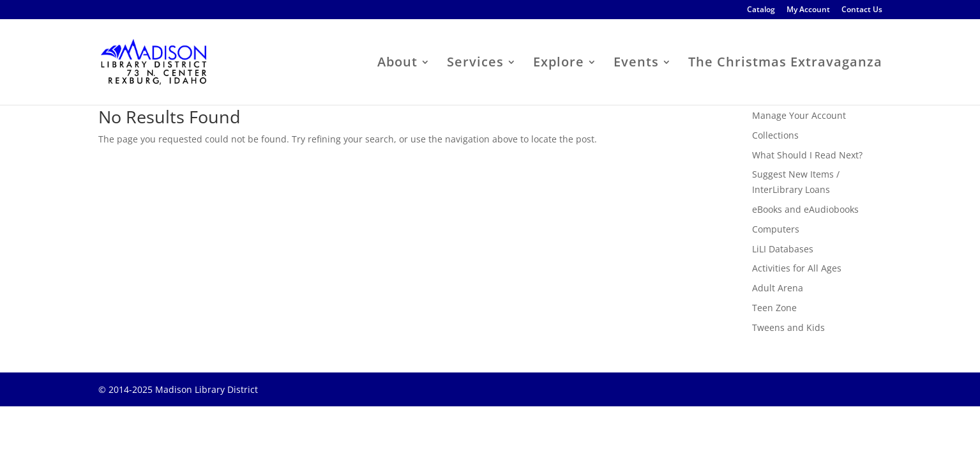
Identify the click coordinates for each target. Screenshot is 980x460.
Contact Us (862, 10)
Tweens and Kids (788, 327)
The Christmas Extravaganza (785, 64)
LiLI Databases (783, 249)
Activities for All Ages (797, 268)
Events (636, 64)
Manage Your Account (799, 115)
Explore (559, 64)
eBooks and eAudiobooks (805, 209)
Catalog (761, 10)
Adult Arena (778, 288)
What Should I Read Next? (807, 155)
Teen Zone (774, 308)
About (397, 64)
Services (475, 64)
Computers (776, 229)
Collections (775, 135)
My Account (808, 10)
